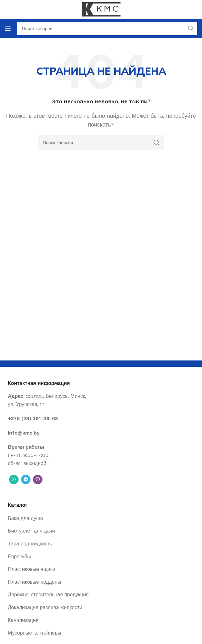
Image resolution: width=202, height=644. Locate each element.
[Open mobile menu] (8, 29)
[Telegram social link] (26, 479)
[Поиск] (101, 143)
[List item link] (101, 419)
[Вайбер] (38, 479)
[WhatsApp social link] (14, 479)
